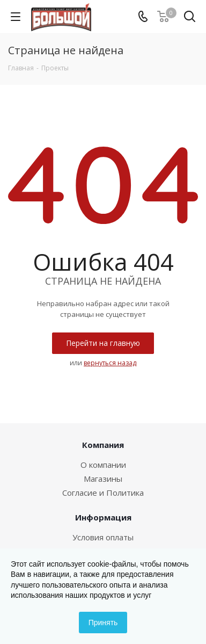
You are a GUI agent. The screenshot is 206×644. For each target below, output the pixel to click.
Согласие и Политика (103, 493)
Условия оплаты (103, 537)
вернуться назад (110, 363)
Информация (103, 517)
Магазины (103, 479)
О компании (103, 465)
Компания (103, 445)
